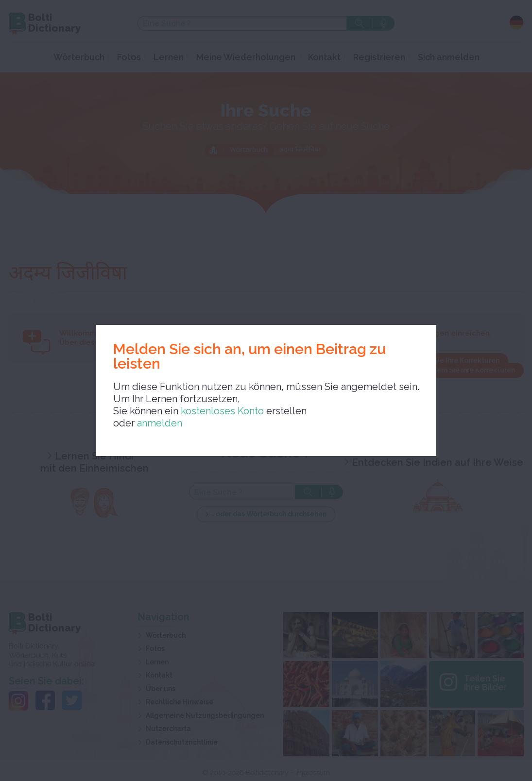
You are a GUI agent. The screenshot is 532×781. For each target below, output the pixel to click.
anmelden (160, 423)
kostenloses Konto (221, 411)
